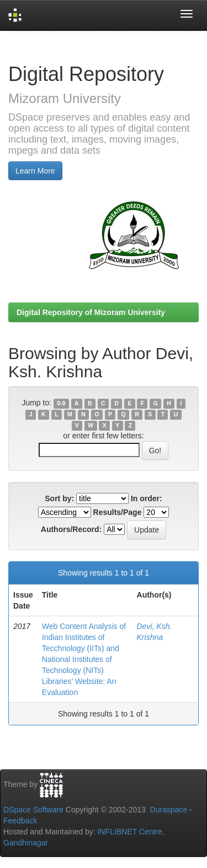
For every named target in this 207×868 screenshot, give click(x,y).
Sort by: (59, 498)
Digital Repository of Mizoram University (91, 312)
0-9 (61, 403)
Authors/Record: (71, 529)
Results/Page (118, 512)
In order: (147, 498)
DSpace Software (33, 810)
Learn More (35, 171)
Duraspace (169, 810)
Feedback (20, 821)
